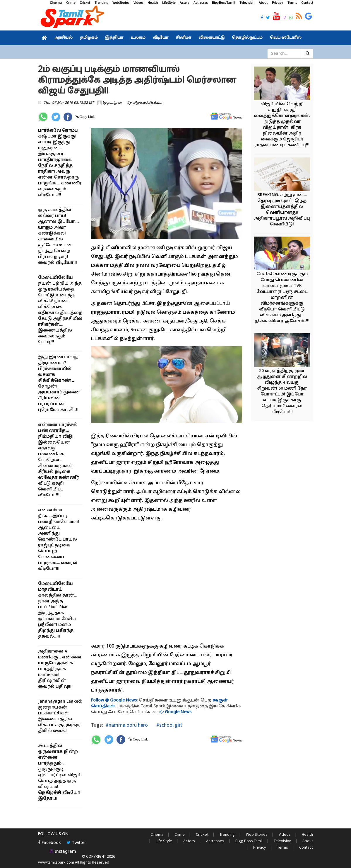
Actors (184, 2)
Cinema (56, 2)
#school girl (168, 725)
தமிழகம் (89, 38)
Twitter (76, 843)
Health (153, 2)
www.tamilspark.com (56, 862)
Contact (307, 2)
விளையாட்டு (212, 38)
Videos (138, 2)
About (263, 2)
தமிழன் (114, 103)
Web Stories (121, 2)
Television (247, 2)
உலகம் (138, 38)
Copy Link (87, 117)
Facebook (49, 843)
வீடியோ (161, 38)
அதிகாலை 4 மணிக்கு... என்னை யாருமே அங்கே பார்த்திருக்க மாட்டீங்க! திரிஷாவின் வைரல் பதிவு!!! (60, 669)
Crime (71, 2)
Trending (101, 2)
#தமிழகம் (136, 103)
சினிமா (183, 38)
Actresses (201, 2)
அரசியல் (64, 38)
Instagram (63, 852)
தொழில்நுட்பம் (247, 38)
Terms (292, 2)
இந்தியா (114, 38)
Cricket (85, 2)
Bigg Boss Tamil (224, 2)
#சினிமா (154, 103)
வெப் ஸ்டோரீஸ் (286, 38)
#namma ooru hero (127, 725)
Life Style (169, 2)
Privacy (278, 2)
